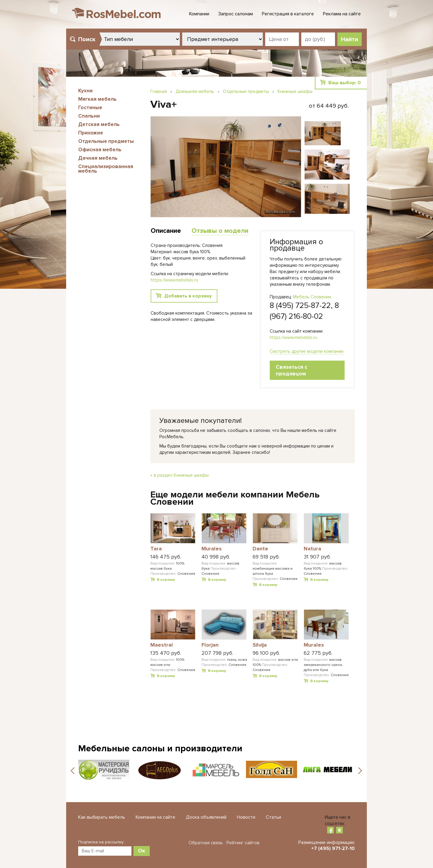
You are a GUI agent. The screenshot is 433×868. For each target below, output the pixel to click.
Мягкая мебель (97, 99)
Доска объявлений (206, 817)
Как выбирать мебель (102, 817)
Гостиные (90, 108)
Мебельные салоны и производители (160, 748)
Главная (159, 91)
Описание (166, 231)
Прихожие (91, 133)
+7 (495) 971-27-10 (333, 848)
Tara (156, 549)
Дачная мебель (98, 158)
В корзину (166, 580)
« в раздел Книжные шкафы (180, 475)
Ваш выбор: (345, 83)
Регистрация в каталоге (288, 14)
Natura (312, 549)
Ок (142, 851)
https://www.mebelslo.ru (293, 337)
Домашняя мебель (195, 91)
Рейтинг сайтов (243, 843)
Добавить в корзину (188, 296)
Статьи (273, 817)
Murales (212, 549)
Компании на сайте (155, 817)
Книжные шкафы (295, 91)
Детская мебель (99, 124)
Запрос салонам (236, 14)
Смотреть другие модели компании (307, 351)
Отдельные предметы (106, 141)
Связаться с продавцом (292, 370)
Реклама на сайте (342, 14)
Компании (199, 14)
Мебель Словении (312, 297)
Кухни (85, 91)
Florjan (210, 645)
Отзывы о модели (220, 231)
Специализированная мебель (106, 169)
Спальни (89, 116)
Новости (246, 817)
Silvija (260, 645)
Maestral (162, 645)
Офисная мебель (100, 150)
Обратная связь (206, 843)
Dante (260, 549)
